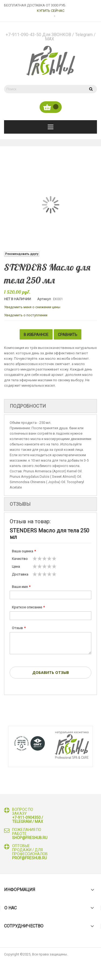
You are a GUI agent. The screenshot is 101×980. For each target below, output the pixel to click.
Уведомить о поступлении (26, 315)
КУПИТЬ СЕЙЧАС (51, 11)
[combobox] (44, 89)
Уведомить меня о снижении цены (32, 307)
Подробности (28, 406)
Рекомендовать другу (22, 254)
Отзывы (20, 504)
